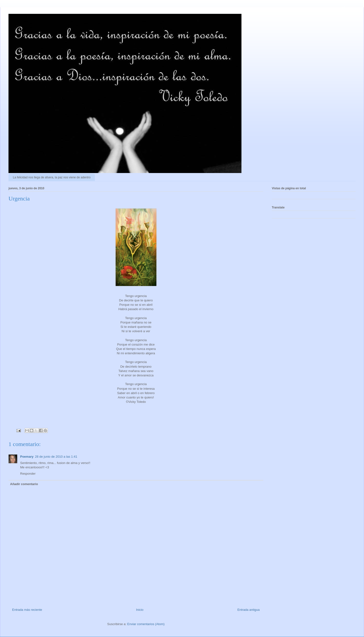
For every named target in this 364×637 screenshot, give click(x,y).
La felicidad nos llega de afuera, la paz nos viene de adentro (52, 177)
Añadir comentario (24, 484)
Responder (28, 474)
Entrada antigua (248, 610)
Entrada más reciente (27, 610)
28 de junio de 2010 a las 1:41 (56, 457)
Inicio (140, 610)
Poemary (27, 457)
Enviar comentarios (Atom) (146, 624)
